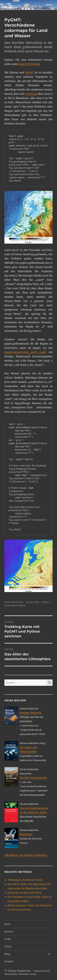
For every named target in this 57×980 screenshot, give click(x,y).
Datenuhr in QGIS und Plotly (25, 893)
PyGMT (29, 72)
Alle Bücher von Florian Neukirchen (26, 855)
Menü (49, 5)
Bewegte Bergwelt (31, 713)
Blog (7, 954)
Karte (7, 605)
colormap (31, 94)
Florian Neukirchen (14, 602)
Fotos (8, 946)
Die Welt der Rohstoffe (33, 778)
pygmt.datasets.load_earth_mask (25, 352)
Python (46, 602)
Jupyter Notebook (29, 64)
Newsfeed (23, 974)
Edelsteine (26, 834)
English (9, 961)
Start (7, 924)
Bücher (9, 932)
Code (8, 939)
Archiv (33, 974)
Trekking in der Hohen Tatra (25, 880)
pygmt (14, 605)
